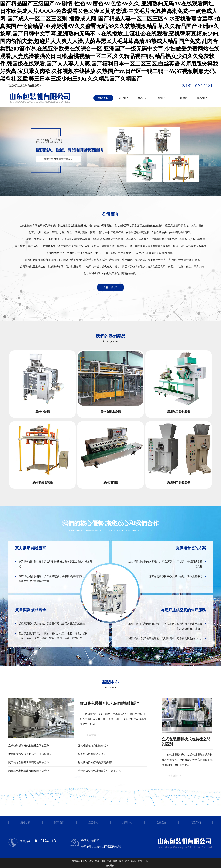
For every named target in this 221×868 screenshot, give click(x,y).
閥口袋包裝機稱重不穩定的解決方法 (29, 762)
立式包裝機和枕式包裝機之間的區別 (29, 746)
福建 (127, 861)
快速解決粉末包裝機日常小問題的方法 (100, 771)
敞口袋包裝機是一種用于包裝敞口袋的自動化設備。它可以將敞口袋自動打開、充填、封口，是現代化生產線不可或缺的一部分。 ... (113, 719)
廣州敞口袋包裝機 (179, 412)
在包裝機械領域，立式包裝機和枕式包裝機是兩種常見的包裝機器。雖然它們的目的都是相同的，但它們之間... (187, 760)
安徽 (97, 861)
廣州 (140, 861)
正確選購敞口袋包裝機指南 (93, 746)
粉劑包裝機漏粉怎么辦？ (92, 754)
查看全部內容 (110, 287)
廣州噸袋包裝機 (42, 483)
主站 (85, 861)
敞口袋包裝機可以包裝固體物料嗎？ (110, 703)
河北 (146, 861)
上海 (91, 861)
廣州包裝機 (42, 412)
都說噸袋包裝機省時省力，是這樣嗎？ (30, 754)
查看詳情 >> (93, 735)
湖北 (109, 861)
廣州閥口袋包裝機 (179, 483)
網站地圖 (110, 866)
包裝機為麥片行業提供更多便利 (96, 762)
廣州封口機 (111, 483)
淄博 (121, 861)
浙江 (103, 861)
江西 (115, 861)
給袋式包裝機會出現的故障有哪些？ (29, 771)
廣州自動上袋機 (111, 412)
